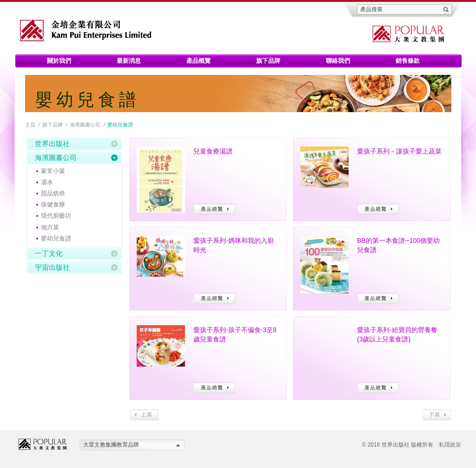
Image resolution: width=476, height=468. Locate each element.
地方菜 (50, 227)
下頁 (437, 415)
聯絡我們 (338, 61)
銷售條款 (408, 61)
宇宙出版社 (52, 267)
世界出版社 (52, 144)
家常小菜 (53, 171)
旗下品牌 (268, 61)
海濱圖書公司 (85, 125)
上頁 (144, 415)
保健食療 (53, 204)
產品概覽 (198, 61)
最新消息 (129, 61)
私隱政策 (450, 445)
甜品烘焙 (53, 193)
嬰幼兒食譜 (56, 238)
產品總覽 (215, 209)
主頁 (30, 125)
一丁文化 (49, 253)
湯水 (47, 182)
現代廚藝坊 (56, 216)
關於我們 (59, 61)
